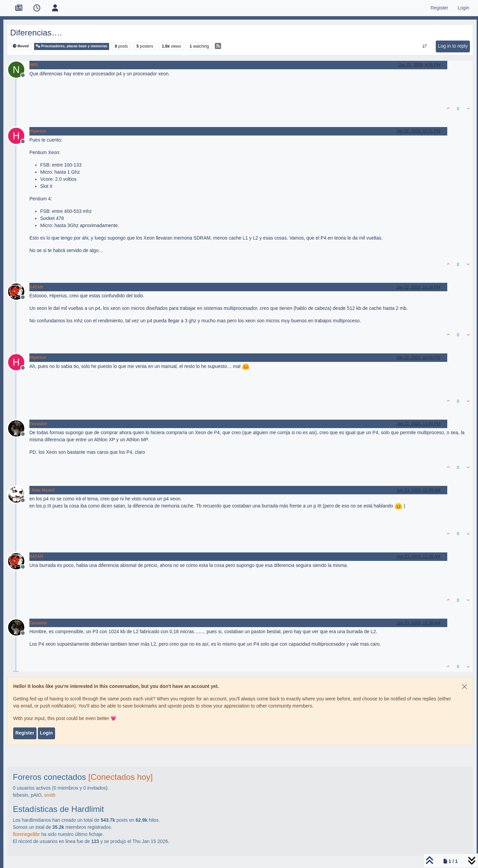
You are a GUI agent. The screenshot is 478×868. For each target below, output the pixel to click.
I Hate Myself (42, 490)
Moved (21, 46)
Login (46, 733)
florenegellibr (26, 834)
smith (50, 795)
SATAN (36, 287)
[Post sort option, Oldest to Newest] (425, 46)
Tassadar (38, 424)
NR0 (34, 65)
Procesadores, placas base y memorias (72, 46)
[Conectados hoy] (120, 777)
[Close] (464, 687)
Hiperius (38, 131)
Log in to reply (453, 46)
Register (25, 733)
